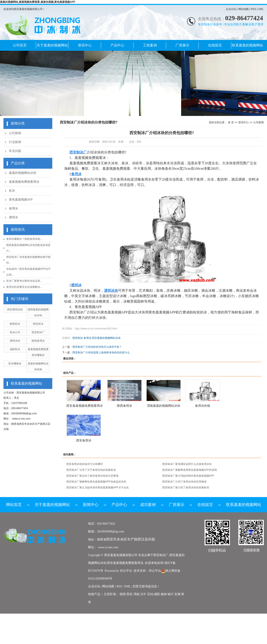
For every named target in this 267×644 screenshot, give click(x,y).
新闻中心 (91, 505)
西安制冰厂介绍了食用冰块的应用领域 (184, 482)
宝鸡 (150, 594)
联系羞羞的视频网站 (247, 45)
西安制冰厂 (38, 332)
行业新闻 (15, 142)
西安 (129, 594)
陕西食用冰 (38, 341)
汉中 (143, 594)
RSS (253, 9)
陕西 (123, 594)
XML (261, 9)
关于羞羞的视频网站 (52, 45)
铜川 (170, 594)
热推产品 (94, 594)
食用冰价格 (203, 406)
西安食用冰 (84, 440)
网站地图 (244, 9)
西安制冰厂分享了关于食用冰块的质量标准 (91, 470)
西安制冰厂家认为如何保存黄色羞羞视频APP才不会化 (98, 488)
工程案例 (150, 45)
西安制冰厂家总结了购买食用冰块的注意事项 (92, 476)
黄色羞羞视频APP (21, 200)
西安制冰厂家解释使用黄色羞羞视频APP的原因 (190, 470)
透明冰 (13, 217)
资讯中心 (85, 45)
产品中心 (117, 45)
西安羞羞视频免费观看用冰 (85, 406)
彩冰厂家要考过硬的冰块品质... (24, 281)
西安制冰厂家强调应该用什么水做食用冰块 (187, 464)
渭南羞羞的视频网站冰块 (164, 406)
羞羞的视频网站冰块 (23, 173)
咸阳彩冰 (15, 349)
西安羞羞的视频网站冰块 (106, 338)
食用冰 (13, 208)
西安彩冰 (38, 324)
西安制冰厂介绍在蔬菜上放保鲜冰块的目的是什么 (101, 352)
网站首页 (14, 505)
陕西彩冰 (15, 324)
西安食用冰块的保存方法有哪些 (85, 464)
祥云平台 (126, 571)
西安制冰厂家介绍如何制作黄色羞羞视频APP (188, 476)
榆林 (164, 594)
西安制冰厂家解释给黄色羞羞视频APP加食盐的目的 (96, 482)
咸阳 (157, 594)
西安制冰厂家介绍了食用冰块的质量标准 (186, 488)
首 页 (231, 122)
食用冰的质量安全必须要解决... (24, 287)
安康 (177, 594)
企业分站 (231, 9)
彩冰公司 (15, 332)
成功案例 (148, 505)
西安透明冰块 (15, 310)
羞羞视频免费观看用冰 (24, 182)
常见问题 (15, 151)
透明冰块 (15, 341)
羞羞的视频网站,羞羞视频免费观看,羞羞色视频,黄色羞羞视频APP (38, 2)
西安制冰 (78, 338)
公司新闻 (15, 133)
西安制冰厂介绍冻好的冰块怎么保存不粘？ (97, 347)
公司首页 (20, 45)
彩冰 (12, 191)
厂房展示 (182, 45)
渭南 (136, 594)
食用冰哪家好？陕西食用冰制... (24, 239)
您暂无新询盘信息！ (146, 586)
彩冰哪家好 (15, 364)
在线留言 (215, 45)
